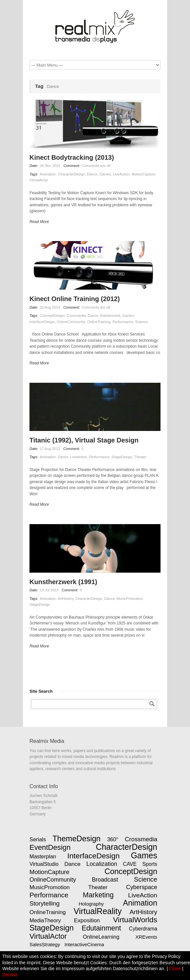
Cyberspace (142, 887)
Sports (150, 864)
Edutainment (110, 316)
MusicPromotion (130, 599)
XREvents (146, 937)
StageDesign (122, 457)
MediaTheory (45, 920)
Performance (123, 322)
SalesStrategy (45, 944)
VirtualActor (39, 180)
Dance (92, 174)
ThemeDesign (76, 839)
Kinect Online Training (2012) (75, 299)
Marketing (98, 895)
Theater (140, 457)
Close (175, 969)
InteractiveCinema (84, 944)
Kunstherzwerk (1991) (63, 582)
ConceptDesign (52, 316)
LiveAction (121, 174)
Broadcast (105, 880)
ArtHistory (65, 599)
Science (141, 322)
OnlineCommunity (71, 322)
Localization (102, 864)
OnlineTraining (99, 322)
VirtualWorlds (135, 920)
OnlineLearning (101, 937)
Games (105, 174)
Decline (10, 975)
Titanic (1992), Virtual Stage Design (84, 440)
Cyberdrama (143, 929)
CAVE (130, 864)
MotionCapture (143, 174)
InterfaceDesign (42, 322)
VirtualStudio (44, 864)
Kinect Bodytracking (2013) (72, 157)
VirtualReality (98, 911)
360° (113, 839)
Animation (48, 174)
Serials (38, 839)
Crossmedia (76, 316)
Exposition (87, 920)
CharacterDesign (72, 174)
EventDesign (50, 847)
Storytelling (45, 903)
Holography (91, 904)
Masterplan (43, 856)
